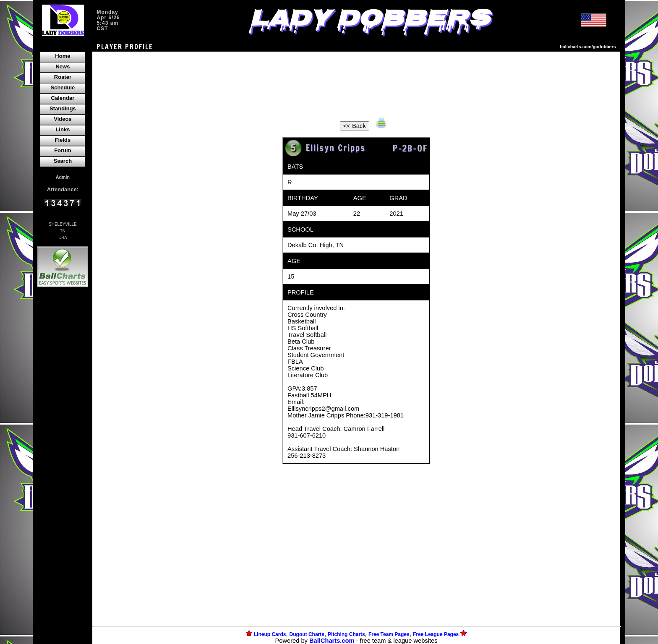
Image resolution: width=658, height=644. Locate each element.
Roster (63, 77)
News (63, 66)
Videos (63, 119)
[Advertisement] (63, 434)
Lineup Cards (270, 634)
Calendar (63, 98)
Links (63, 129)
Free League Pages (436, 634)
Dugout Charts (307, 634)
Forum (63, 150)
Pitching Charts (346, 634)
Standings (63, 108)
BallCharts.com (332, 641)
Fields (63, 140)
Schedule (63, 87)
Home (63, 56)
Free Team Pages (389, 634)
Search (63, 161)
